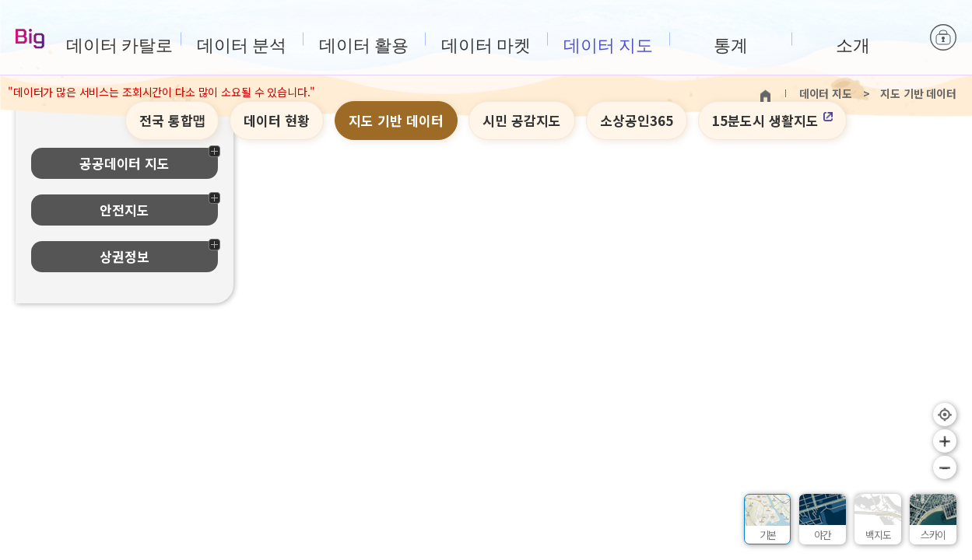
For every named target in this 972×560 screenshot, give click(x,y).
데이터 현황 (277, 120)
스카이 (933, 535)
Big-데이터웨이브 (30, 40)
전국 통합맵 (172, 120)
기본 (768, 535)
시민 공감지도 (522, 120)
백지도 (878, 535)
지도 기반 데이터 (396, 120)
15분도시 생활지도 (772, 120)
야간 (823, 535)
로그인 (943, 39)
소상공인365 (637, 120)
